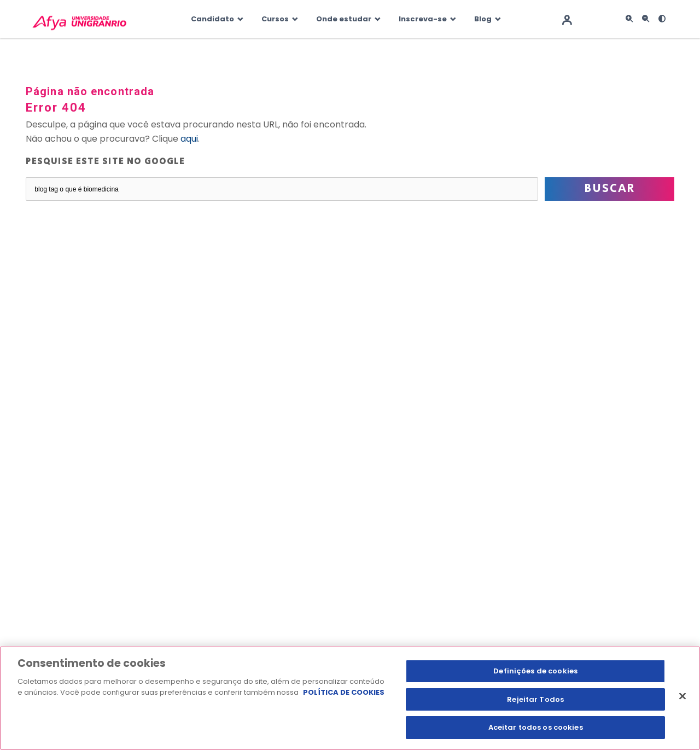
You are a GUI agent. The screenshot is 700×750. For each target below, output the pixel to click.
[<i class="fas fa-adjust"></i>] (662, 19)
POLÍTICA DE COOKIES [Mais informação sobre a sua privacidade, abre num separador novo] (344, 692)
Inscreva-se (423, 19)
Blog (483, 19)
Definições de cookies (535, 671)
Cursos (275, 19)
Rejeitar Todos (535, 699)
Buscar (609, 189)
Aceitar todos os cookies (536, 727)
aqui (189, 139)
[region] (350, 698)
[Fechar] (682, 696)
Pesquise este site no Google (105, 162)
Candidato (212, 19)
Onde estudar (344, 19)
